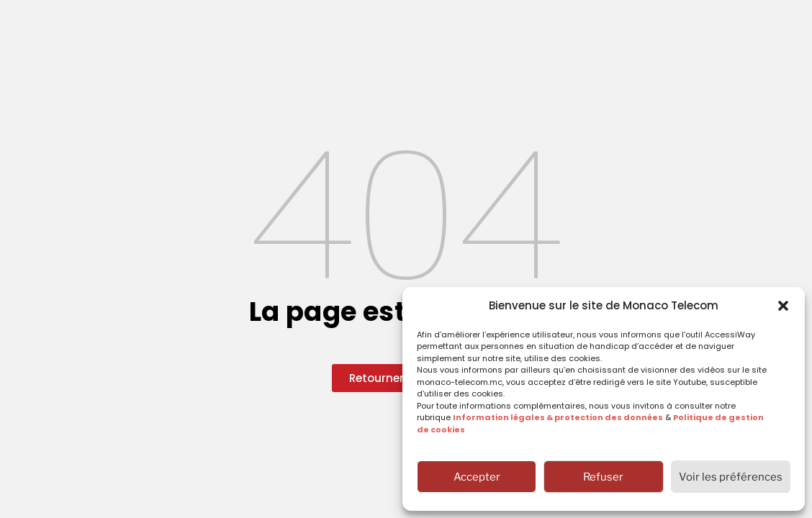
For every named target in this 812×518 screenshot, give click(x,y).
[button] (783, 306)
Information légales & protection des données (558, 417)
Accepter (477, 477)
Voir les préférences (731, 477)
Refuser (603, 477)
